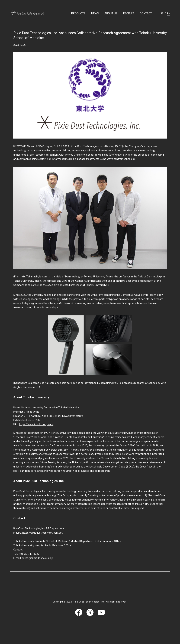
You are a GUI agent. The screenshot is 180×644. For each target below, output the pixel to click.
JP (162, 14)
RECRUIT (129, 13)
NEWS (95, 13)
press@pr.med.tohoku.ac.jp (38, 558)
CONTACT (146, 13)
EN (169, 14)
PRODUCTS (78, 13)
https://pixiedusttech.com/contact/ (43, 533)
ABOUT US (111, 13)
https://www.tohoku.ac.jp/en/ (36, 424)
